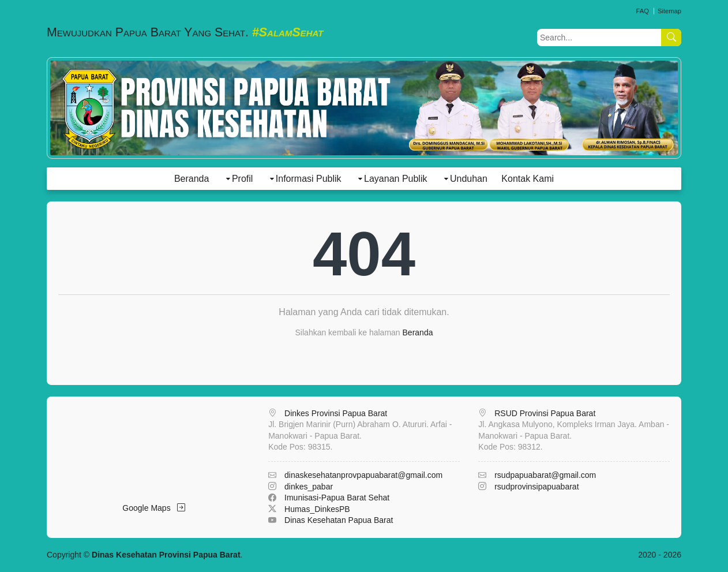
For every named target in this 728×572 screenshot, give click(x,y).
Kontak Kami (528, 179)
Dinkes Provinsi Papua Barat (336, 413)
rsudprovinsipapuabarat (536, 487)
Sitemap (669, 11)
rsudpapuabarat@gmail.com (545, 475)
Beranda (192, 179)
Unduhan (469, 179)
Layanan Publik (395, 179)
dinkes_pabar (309, 487)
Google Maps (154, 508)
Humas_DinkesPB (317, 509)
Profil (242, 179)
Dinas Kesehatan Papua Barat (339, 520)
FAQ (642, 11)
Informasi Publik (309, 179)
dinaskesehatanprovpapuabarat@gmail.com (363, 475)
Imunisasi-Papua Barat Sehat (337, 498)
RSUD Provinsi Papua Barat (545, 413)
